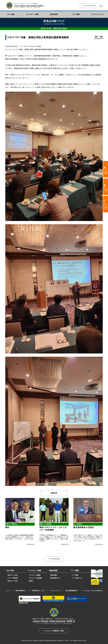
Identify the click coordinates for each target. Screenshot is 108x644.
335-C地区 (10, 571)
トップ (8, 591)
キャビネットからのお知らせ (93, 591)
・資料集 (30, 581)
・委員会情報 (53, 575)
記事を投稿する (21, 591)
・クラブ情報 (74, 575)
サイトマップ (55, 591)
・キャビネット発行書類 (35, 578)
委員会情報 (53, 571)
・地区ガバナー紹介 (12, 575)
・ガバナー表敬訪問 (12, 578)
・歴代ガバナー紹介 (12, 581)
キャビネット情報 (34, 571)
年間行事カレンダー (38, 591)
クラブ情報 (75, 571)
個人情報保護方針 (72, 591)
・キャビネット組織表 (34, 575)
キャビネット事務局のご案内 (54, 631)
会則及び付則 (23, 603)
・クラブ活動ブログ (76, 578)
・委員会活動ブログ (55, 578)
